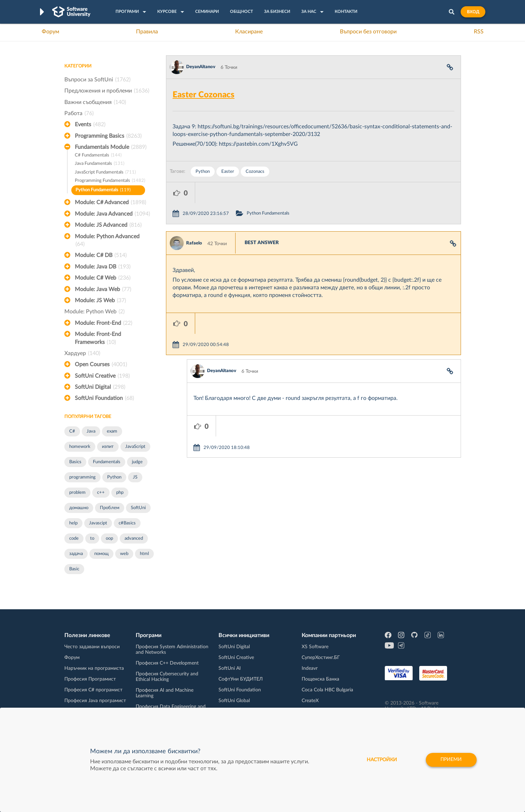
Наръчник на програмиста (94, 668)
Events (90, 124)
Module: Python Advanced (107, 241)
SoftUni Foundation (104, 398)
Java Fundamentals (100, 164)
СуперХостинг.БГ (321, 658)
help (73, 523)
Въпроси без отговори (368, 32)
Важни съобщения (95, 102)
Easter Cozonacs (204, 95)
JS (135, 477)
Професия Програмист (90, 679)
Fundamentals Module (111, 147)
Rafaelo (194, 222)
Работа (79, 113)
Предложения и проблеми (107, 91)
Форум (50, 32)
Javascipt (98, 523)
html (144, 554)
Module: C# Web (103, 278)
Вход (473, 12)
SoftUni (138, 508)
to (92, 538)
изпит (108, 447)
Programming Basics (108, 136)
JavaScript (135, 447)
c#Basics (127, 523)
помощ (101, 554)
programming (82, 477)
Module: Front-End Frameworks (98, 339)
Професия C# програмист (93, 690)
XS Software (315, 647)
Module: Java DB (103, 267)
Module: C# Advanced (110, 202)
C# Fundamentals (98, 156)
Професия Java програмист (95, 701)
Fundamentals (107, 462)
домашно (79, 508)
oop (109, 538)
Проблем (110, 508)
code (74, 538)
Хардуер (82, 353)
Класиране (249, 32)
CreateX (310, 701)
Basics (75, 462)
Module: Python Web (94, 312)
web (124, 554)
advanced (134, 538)
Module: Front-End (104, 323)
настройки (381, 760)
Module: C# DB (101, 255)
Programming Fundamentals (110, 181)
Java (91, 431)
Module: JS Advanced (108, 225)
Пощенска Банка (320, 679)
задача (76, 554)
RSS (479, 32)
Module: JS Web (100, 300)
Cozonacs (255, 172)
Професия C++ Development (167, 663)
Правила (147, 32)
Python (114, 477)
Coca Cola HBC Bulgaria (327, 690)
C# (72, 431)
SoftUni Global (234, 701)
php (120, 493)
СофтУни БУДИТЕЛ (241, 679)
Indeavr (310, 668)
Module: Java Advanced (112, 214)
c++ (101, 493)
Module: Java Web (103, 289)
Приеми (451, 760)
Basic (74, 569)
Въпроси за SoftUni (97, 80)
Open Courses (101, 364)
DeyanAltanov (201, 67)
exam (112, 431)
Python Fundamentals (103, 190)
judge (137, 462)
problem (77, 493)
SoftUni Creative (102, 376)
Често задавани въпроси (92, 647)
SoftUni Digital (100, 387)
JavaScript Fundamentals (105, 173)
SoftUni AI (230, 668)
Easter (228, 172)
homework (80, 447)
